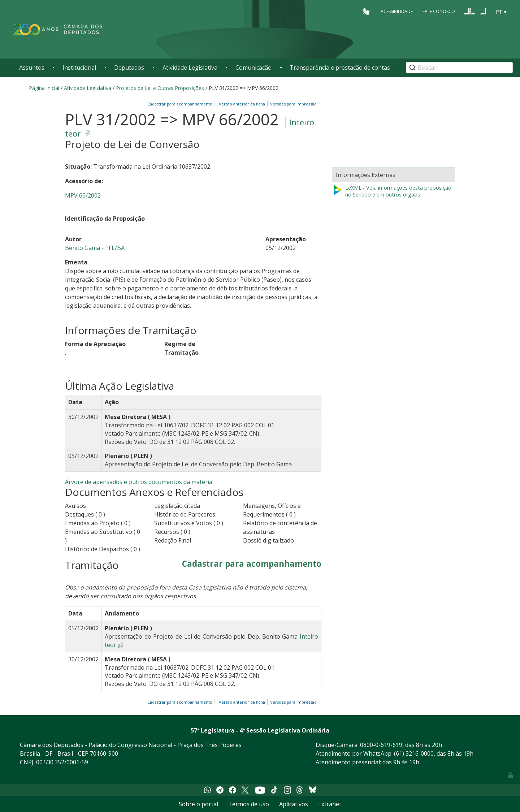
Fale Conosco (439, 11)
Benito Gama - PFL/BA (95, 248)
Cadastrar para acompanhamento (181, 104)
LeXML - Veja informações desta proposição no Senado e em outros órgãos (392, 191)
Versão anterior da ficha (242, 104)
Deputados (129, 68)
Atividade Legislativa (190, 68)
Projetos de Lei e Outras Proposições (160, 88)
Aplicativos (294, 804)
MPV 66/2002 (83, 195)
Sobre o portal (198, 804)
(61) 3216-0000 (414, 753)
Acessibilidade (397, 11)
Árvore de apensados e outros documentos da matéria (139, 482)
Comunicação (253, 68)
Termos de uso (249, 804)
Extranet (330, 804)
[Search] (459, 68)
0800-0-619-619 (381, 745)
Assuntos (32, 68)
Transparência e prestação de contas (340, 68)
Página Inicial (44, 88)
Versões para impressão (292, 104)
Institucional (79, 68)
